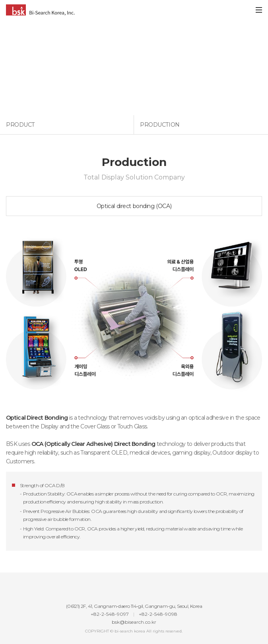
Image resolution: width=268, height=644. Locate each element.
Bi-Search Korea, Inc (40, 10)
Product (20, 125)
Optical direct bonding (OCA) (134, 206)
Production (160, 125)
